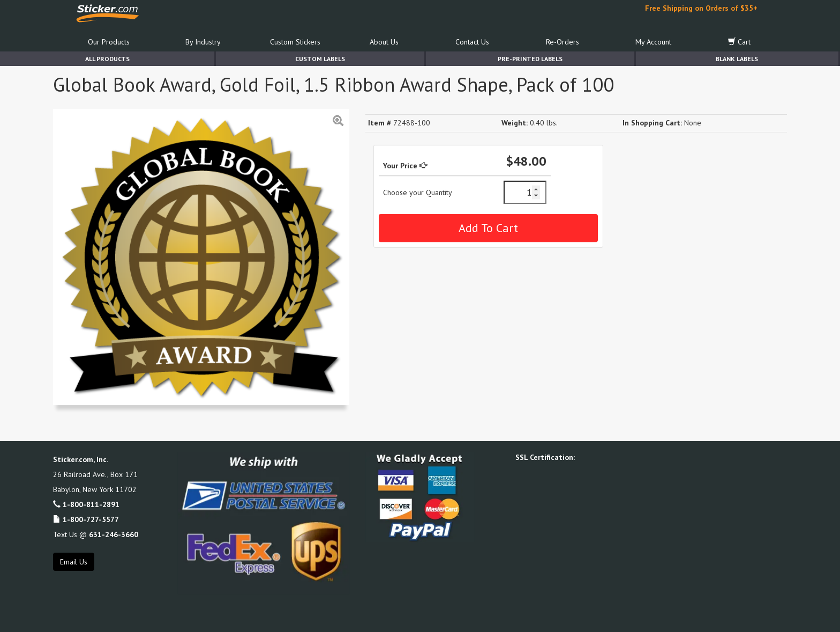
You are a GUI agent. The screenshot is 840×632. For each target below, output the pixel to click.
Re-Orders (562, 42)
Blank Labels (737, 59)
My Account (653, 42)
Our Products (109, 42)
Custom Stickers (295, 42)
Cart (739, 42)
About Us (384, 42)
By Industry (203, 42)
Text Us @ (96, 534)
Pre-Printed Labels (530, 59)
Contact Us (472, 42)
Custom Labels (320, 59)
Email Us (74, 562)
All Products (107, 59)
